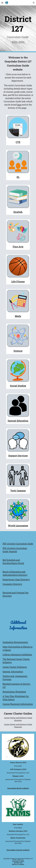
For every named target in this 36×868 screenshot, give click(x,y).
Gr (4, 642)
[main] (18, 29)
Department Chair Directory (16, 580)
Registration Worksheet (14, 692)
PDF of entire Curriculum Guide (18, 544)
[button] (2, 3)
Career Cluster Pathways (15, 667)
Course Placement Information (18, 704)
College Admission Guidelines (17, 655)
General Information (13, 672)
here (19, 105)
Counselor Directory (12, 584)
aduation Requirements (16, 642)
